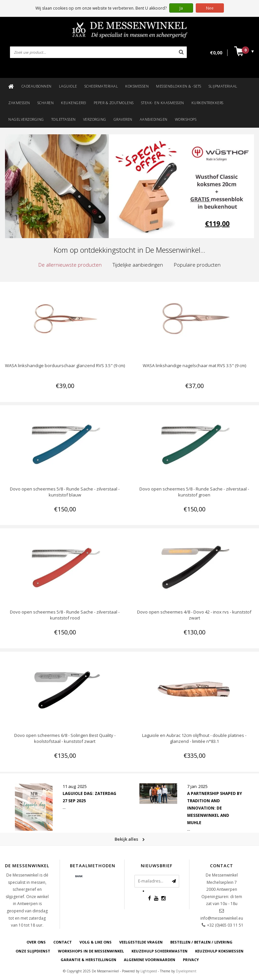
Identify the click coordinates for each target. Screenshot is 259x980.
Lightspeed (149, 971)
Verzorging (95, 119)
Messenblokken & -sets (179, 86)
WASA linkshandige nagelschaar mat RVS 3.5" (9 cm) (194, 365)
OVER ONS (36, 942)
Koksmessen (137, 86)
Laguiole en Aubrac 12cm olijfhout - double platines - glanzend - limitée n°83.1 (194, 738)
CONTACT (63, 942)
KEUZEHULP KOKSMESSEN (219, 951)
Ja (181, 8)
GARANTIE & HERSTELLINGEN (88, 960)
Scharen (46, 103)
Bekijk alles (130, 839)
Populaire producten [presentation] (197, 265)
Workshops (186, 119)
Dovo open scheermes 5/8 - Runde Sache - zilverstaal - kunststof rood (65, 615)
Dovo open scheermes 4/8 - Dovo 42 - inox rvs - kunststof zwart (194, 615)
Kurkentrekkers (207, 103)
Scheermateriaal (101, 86)
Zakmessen (19, 103)
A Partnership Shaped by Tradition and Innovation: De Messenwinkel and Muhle (215, 808)
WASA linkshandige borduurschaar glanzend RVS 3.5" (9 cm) (65, 365)
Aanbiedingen (154, 119)
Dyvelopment (186, 971)
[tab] (70, 265)
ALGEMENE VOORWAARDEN (150, 960)
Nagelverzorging (26, 119)
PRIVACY (191, 960)
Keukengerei (74, 103)
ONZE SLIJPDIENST (33, 951)
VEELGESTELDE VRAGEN (141, 942)
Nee (210, 8)
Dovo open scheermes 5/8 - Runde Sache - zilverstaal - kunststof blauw (65, 492)
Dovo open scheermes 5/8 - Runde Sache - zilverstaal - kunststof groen (194, 492)
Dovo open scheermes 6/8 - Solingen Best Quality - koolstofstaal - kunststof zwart (65, 738)
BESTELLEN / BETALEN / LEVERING (201, 942)
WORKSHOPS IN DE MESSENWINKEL (91, 951)
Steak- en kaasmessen (163, 103)
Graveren (123, 119)
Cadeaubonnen (37, 86)
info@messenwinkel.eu (222, 918)
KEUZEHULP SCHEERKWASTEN (159, 951)
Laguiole (68, 86)
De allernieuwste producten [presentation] (70, 265)
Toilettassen (64, 119)
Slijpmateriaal (223, 86)
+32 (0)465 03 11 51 (225, 925)
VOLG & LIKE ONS (96, 942)
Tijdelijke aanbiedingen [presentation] (138, 265)
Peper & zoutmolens (114, 103)
